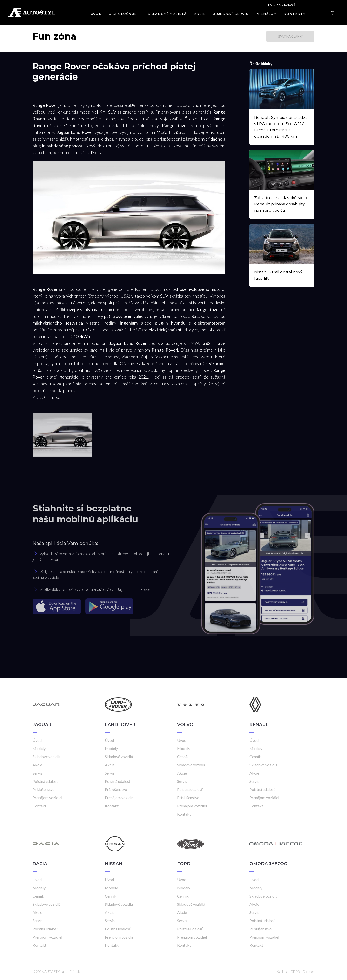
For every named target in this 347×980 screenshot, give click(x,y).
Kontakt (39, 806)
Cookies (308, 971)
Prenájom (266, 14)
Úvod (96, 14)
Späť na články (290, 37)
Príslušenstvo (44, 789)
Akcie (200, 14)
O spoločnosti (125, 14)
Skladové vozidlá (167, 14)
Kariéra (282, 971)
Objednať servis (230, 14)
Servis (37, 773)
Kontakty (295, 14)
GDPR (295, 971)
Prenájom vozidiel (47, 798)
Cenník (183, 757)
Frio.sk (75, 971)
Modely (39, 748)
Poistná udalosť (282, 5)
